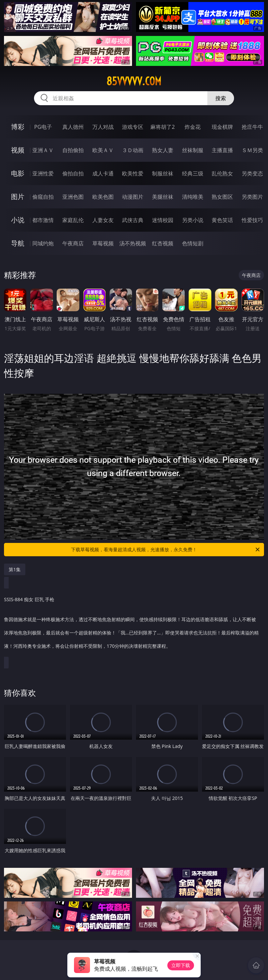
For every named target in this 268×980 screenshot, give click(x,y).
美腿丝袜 (163, 197)
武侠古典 (133, 220)
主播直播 (222, 150)
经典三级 (193, 173)
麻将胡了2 (162, 127)
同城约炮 (43, 243)
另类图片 (252, 197)
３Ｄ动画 (133, 150)
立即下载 (181, 965)
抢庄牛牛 (252, 127)
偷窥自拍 (43, 197)
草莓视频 (103, 243)
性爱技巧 (252, 220)
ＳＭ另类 (252, 150)
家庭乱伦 (73, 220)
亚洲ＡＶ (43, 150)
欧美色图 (103, 197)
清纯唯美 (193, 197)
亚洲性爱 (43, 173)
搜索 (221, 98)
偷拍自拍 (73, 173)
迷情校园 (163, 220)
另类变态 (252, 173)
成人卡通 (103, 173)
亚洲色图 (73, 197)
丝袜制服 (193, 150)
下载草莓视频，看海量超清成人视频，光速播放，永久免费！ (166, 550)
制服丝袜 (163, 173)
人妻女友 (103, 220)
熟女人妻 (163, 150)
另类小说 (193, 220)
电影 (18, 173)
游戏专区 (133, 127)
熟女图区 (222, 197)
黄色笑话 (222, 220)
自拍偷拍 (73, 150)
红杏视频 (163, 243)
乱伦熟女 (222, 173)
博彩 (18, 127)
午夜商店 (73, 243)
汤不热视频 (133, 243)
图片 (18, 197)
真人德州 (73, 127)
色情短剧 (193, 243)
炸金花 (193, 127)
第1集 (15, 569)
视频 (18, 150)
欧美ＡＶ (103, 150)
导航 (18, 243)
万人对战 (103, 127)
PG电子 (43, 127)
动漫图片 (133, 197)
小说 (18, 220)
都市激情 (43, 220)
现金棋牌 (222, 127)
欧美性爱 (133, 173)
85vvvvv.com (134, 81)
